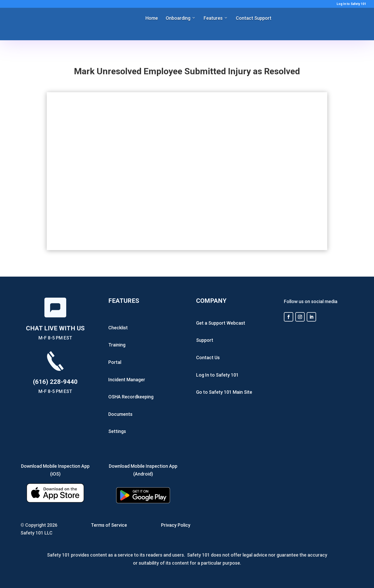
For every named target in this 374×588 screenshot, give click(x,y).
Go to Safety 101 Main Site (224, 392)
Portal (115, 362)
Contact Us (208, 358)
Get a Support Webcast (221, 323)
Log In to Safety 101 (351, 4)
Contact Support (254, 18)
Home (152, 18)
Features (213, 18)
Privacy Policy (176, 525)
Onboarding (178, 18)
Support (205, 340)
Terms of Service (109, 525)
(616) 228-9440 (55, 382)
